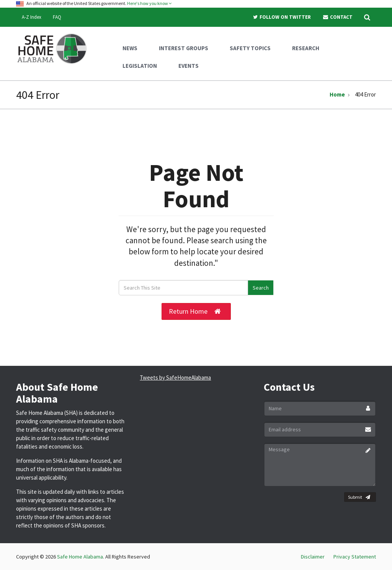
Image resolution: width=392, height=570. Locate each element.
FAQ (57, 17)
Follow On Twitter (282, 17)
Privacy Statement (355, 557)
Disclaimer (313, 557)
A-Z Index (32, 17)
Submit (359, 497)
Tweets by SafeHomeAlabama (175, 378)
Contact (337, 17)
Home (337, 94)
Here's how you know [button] (149, 3)
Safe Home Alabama (80, 557)
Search (261, 288)
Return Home (195, 311)
